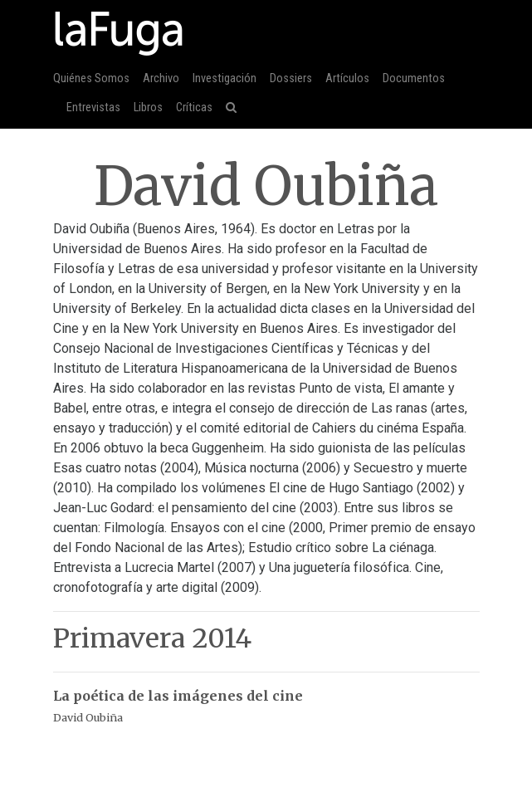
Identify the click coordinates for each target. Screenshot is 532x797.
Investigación (225, 78)
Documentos (414, 78)
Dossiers (291, 78)
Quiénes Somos (91, 78)
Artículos (347, 78)
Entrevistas (93, 108)
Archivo (161, 78)
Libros (148, 108)
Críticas (194, 108)
